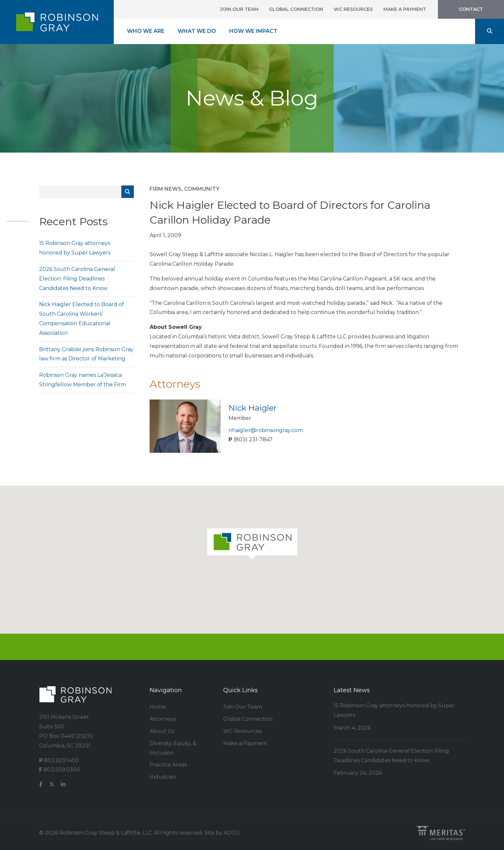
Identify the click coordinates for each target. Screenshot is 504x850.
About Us (162, 731)
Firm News (166, 189)
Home (158, 707)
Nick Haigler (252, 408)
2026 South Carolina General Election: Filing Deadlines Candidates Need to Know (77, 279)
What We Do (197, 31)
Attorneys (163, 719)
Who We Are (146, 31)
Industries (163, 777)
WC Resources (353, 9)
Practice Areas (168, 765)
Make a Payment (405, 9)
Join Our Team (239, 9)
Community (202, 189)
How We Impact (253, 31)
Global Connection (296, 9)
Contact (471, 9)
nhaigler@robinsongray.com (266, 430)
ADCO (231, 833)
